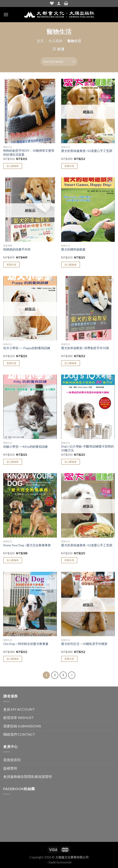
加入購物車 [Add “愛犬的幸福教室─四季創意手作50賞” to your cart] (71, 363)
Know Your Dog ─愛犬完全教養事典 (27, 545)
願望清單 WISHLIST (19, 717)
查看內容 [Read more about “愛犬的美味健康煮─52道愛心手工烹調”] (69, 166)
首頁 (40, 41)
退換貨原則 (12, 760)
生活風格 (56, 41)
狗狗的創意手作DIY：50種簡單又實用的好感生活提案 (29, 153)
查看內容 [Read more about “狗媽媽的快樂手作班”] (11, 265)
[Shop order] (59, 61)
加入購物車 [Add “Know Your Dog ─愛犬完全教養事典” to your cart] (13, 560)
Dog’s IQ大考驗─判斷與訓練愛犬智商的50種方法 (88, 448)
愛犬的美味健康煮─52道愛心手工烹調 (87, 151)
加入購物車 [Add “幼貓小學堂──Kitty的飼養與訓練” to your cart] (13, 462)
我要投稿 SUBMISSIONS (22, 726)
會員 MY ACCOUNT (19, 709)
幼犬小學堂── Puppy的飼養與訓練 (27, 348)
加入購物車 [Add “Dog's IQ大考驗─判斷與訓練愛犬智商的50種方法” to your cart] (71, 462)
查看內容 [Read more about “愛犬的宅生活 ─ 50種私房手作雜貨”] (69, 659)
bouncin (66, 862)
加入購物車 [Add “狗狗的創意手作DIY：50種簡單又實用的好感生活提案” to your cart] (13, 166)
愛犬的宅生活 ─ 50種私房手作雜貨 (84, 644)
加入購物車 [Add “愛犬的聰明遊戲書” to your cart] (71, 265)
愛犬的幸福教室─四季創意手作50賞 (85, 348)
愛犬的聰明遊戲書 (73, 249)
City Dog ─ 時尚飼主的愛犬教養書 (26, 644)
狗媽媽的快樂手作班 (17, 249)
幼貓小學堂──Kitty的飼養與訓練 (25, 447)
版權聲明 (10, 768)
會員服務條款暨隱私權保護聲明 (28, 776)
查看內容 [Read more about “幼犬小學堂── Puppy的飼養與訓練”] (11, 363)
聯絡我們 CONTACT (19, 734)
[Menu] (6, 14)
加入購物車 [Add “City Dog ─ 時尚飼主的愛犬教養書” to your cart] (13, 659)
